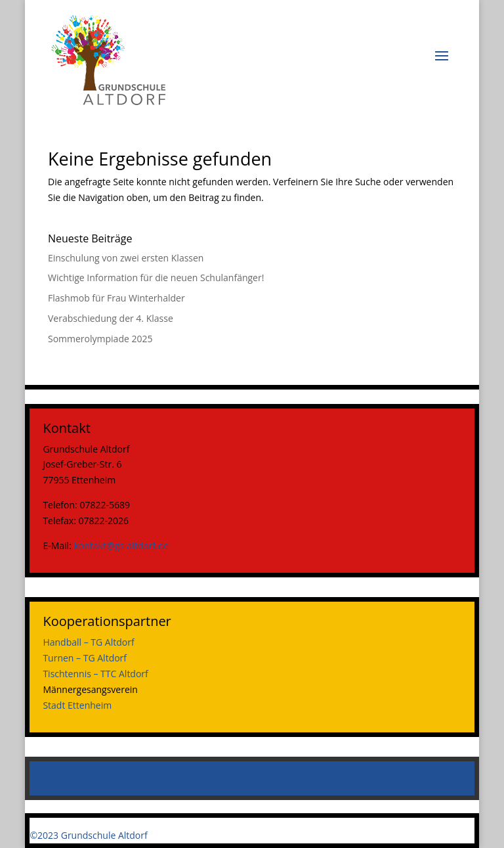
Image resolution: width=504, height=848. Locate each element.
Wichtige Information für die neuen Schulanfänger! (156, 278)
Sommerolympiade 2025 (100, 339)
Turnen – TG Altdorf (85, 658)
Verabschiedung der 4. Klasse (111, 318)
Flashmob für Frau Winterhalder (116, 298)
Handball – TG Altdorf (88, 642)
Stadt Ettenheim (77, 705)
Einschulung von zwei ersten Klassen (126, 258)
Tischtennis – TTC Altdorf (95, 674)
